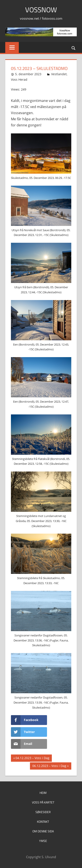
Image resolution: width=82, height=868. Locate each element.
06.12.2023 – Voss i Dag (49, 766)
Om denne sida (43, 831)
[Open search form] (74, 48)
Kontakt (43, 822)
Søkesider (43, 812)
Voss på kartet (43, 802)
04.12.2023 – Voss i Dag (32, 758)
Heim (43, 793)
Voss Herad (19, 79)
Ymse (43, 841)
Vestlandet (59, 74)
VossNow (41, 10)
